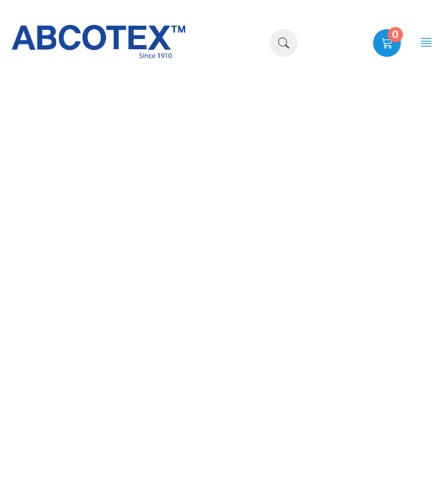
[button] (284, 43)
